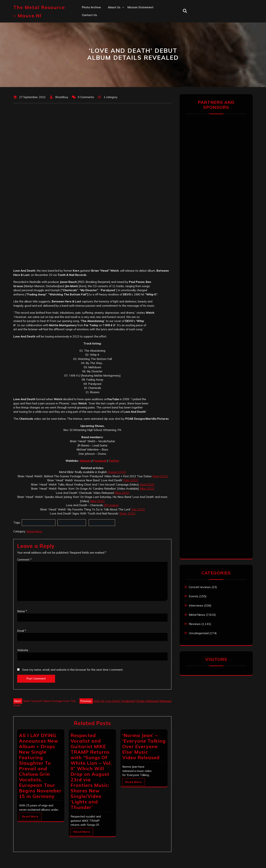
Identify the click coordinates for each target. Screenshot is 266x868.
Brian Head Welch (72, 523)
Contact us (89, 15)
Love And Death (102, 523)
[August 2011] (117, 472)
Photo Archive (91, 7)
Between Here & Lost (39, 523)
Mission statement (140, 7)
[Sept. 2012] (127, 513)
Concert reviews (200, 587)
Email (22, 631)
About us (114, 7)
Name (22, 611)
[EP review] (111, 505)
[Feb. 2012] (131, 480)
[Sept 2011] (160, 476)
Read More (30, 816)
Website (85, 461)
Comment (24, 560)
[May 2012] (147, 489)
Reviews (195, 624)
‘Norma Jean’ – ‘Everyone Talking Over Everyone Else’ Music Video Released (144, 746)
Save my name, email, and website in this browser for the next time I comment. (73, 670)
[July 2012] (138, 509)
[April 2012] (147, 485)
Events (194, 596)
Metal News (34, 531)
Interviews (196, 605)
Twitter (114, 461)
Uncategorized (199, 633)
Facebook (100, 461)
